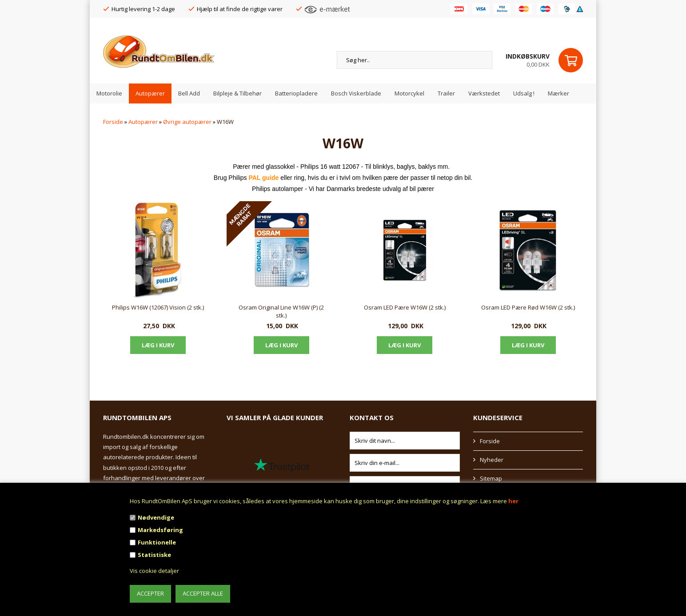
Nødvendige (156, 517)
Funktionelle (157, 542)
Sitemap (491, 478)
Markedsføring (160, 530)
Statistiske (154, 555)
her (513, 501)
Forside (113, 122)
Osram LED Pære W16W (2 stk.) (405, 307)
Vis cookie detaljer (154, 571)
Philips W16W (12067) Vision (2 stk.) (158, 307)
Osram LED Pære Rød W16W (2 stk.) (528, 307)
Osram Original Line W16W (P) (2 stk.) (281, 311)
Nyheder (492, 460)
